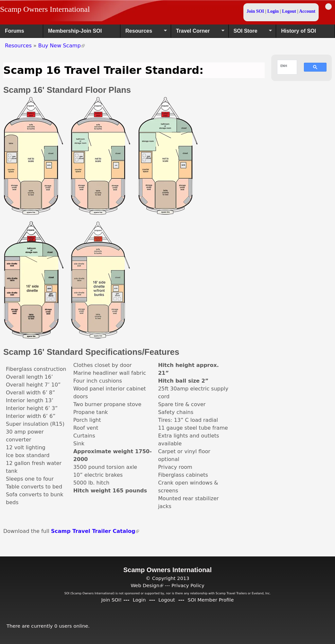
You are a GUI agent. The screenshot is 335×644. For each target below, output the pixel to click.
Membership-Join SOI (75, 31)
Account (307, 11)
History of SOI (299, 31)
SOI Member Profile (211, 600)
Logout (289, 11)
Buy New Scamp (62, 46)
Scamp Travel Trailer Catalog (95, 531)
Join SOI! (111, 600)
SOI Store (250, 33)
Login (273, 11)
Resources (144, 33)
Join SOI (255, 11)
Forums (15, 31)
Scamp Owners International (45, 9)
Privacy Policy (188, 585)
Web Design (147, 585)
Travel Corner (198, 33)
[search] (284, 66)
